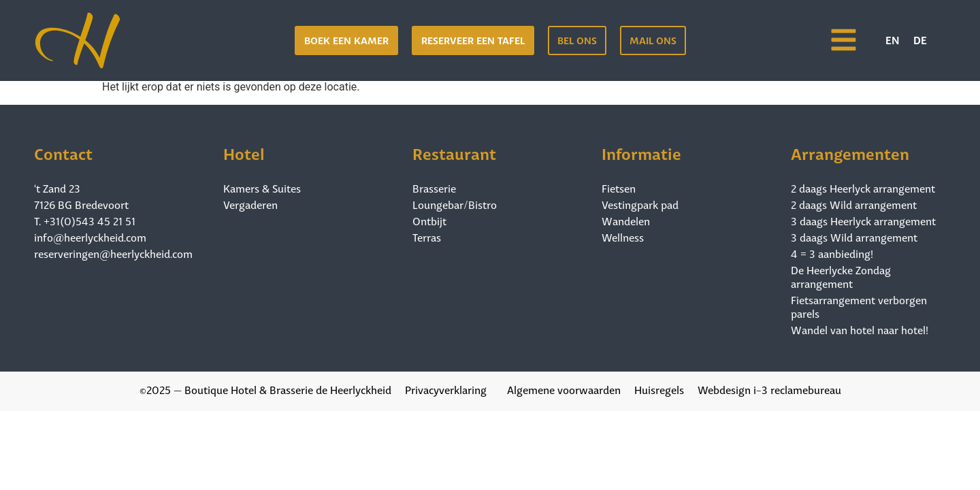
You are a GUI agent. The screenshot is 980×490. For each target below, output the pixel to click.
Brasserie (434, 188)
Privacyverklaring (446, 389)
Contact (63, 152)
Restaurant (454, 152)
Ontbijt (429, 220)
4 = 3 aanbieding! (832, 253)
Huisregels (659, 389)
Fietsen (619, 188)
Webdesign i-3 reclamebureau (769, 389)
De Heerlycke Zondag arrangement (841, 276)
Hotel (244, 152)
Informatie (641, 152)
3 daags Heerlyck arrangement (863, 220)
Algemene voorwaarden (564, 389)
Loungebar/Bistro (455, 204)
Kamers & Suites (262, 188)
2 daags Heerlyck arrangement (863, 188)
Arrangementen (850, 152)
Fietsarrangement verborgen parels (859, 306)
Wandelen (626, 220)
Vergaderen (250, 204)
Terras (427, 237)
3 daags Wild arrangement (854, 237)
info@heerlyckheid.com (90, 236)
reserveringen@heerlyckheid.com (113, 253)
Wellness (623, 237)
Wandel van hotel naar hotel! (860, 329)
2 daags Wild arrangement (854, 204)
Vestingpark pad (640, 204)
